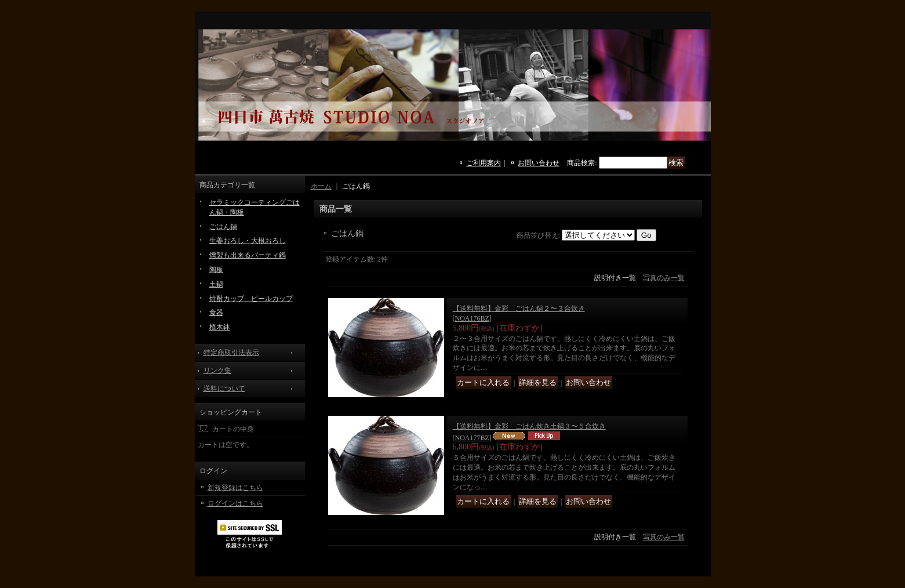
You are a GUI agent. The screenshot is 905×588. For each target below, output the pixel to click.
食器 (216, 313)
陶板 (216, 270)
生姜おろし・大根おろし (248, 241)
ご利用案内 (484, 163)
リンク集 (217, 371)
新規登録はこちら (235, 488)
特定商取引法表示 (231, 353)
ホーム (321, 186)
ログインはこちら (235, 503)
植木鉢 (220, 327)
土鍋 (216, 284)
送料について (224, 389)
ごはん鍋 (223, 227)
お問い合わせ (539, 163)
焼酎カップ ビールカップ (251, 299)
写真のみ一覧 (664, 278)
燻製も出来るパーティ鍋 (248, 255)
